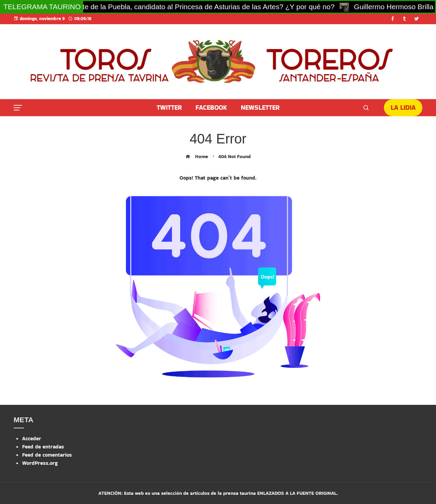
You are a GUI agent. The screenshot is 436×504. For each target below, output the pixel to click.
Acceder (32, 438)
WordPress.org (40, 463)
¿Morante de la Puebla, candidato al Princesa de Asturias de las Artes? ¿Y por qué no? (199, 7)
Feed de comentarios (47, 455)
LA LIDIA (403, 108)
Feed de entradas (43, 447)
